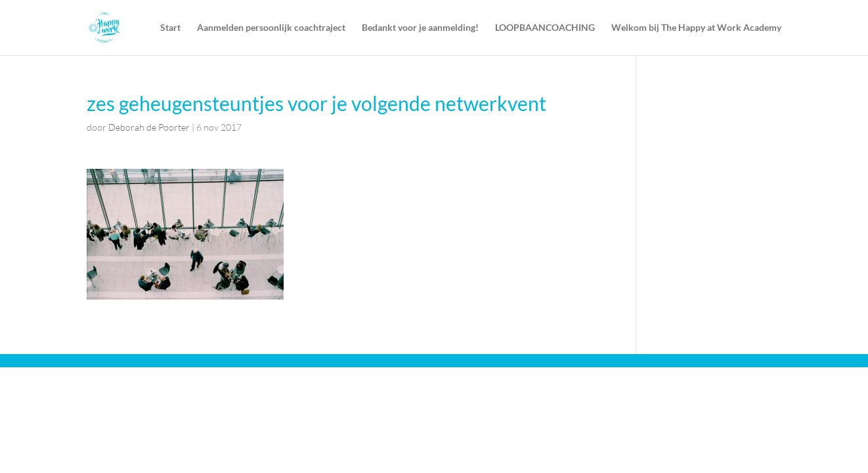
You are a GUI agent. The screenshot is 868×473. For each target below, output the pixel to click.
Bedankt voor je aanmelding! (420, 28)
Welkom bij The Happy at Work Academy (696, 28)
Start (170, 28)
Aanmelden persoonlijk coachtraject (271, 28)
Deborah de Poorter (149, 127)
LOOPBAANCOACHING (545, 28)
